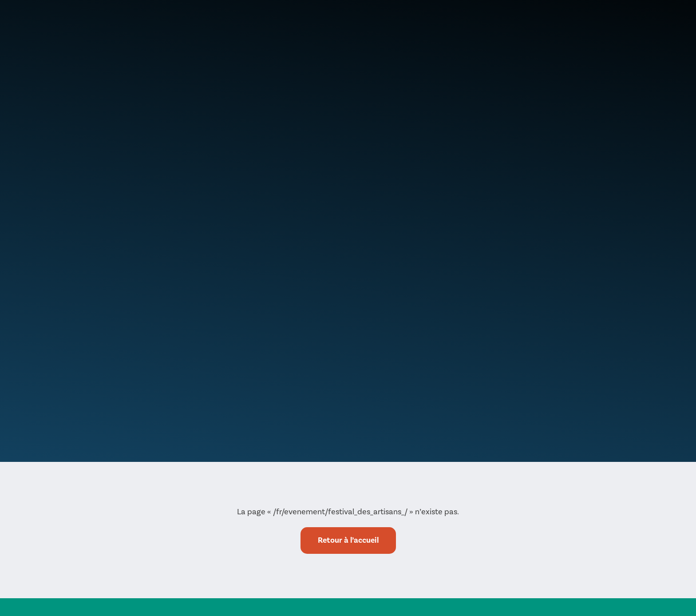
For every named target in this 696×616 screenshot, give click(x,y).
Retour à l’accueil (348, 540)
